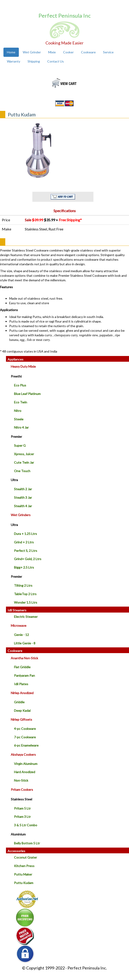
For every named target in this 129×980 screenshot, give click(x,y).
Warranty (14, 61)
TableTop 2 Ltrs (25, 594)
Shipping (34, 61)
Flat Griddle (22, 667)
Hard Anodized (25, 772)
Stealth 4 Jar (23, 506)
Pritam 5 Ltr (22, 808)
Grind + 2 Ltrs (24, 542)
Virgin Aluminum (26, 764)
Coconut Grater (25, 857)
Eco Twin (21, 402)
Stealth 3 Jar (23, 497)
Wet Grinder (32, 52)
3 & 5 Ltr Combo (26, 825)
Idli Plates (21, 684)
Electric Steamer (26, 617)
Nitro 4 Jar (21, 427)
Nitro (18, 411)
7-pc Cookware (25, 737)
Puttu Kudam (24, 883)
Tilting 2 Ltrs (23, 585)
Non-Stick (21, 780)
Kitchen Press (24, 866)
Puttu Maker (23, 874)
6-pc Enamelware (26, 745)
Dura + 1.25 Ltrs (25, 534)
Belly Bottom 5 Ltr (27, 843)
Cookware (88, 52)
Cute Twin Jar (24, 462)
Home (11, 52)
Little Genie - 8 (25, 643)
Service (108, 52)
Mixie (52, 52)
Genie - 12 (21, 635)
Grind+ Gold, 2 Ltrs (28, 559)
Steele (19, 419)
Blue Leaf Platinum (27, 394)
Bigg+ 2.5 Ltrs (24, 567)
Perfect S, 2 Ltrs (26, 551)
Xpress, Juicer (24, 454)
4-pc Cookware (25, 729)
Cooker (68, 52)
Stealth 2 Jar (23, 489)
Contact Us (56, 61)
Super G (20, 445)
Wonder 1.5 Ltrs (26, 602)
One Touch (22, 471)
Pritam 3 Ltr (22, 817)
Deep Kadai (22, 710)
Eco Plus (20, 385)
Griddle (19, 702)
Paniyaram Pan (24, 675)
